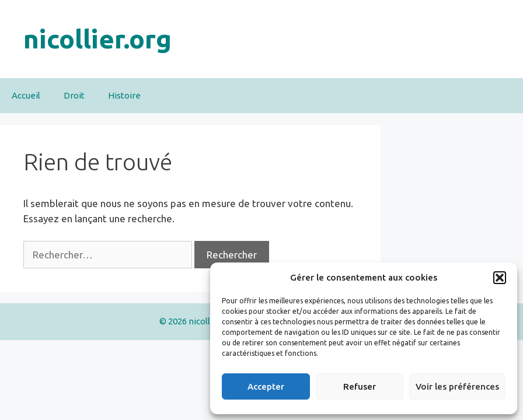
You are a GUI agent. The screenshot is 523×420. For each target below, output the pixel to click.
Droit (74, 95)
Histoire (124, 95)
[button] (500, 278)
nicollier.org (97, 39)
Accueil (26, 95)
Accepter (266, 386)
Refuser (360, 386)
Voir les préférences (457, 386)
